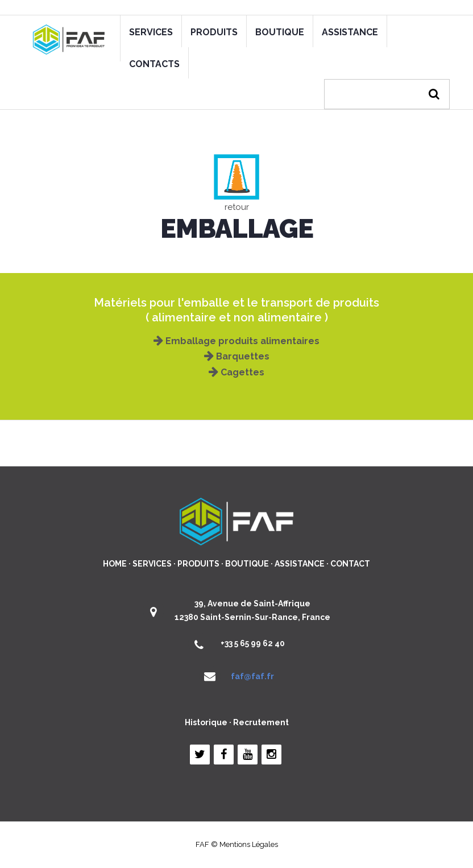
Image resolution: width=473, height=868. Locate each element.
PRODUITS (214, 32)
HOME (115, 564)
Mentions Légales (249, 844)
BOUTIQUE (280, 32)
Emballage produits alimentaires (236, 341)
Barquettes (237, 356)
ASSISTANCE (350, 32)
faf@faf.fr (252, 676)
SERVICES (151, 32)
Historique (206, 722)
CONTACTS (154, 64)
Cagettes (236, 372)
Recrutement (261, 722)
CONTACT (350, 564)
